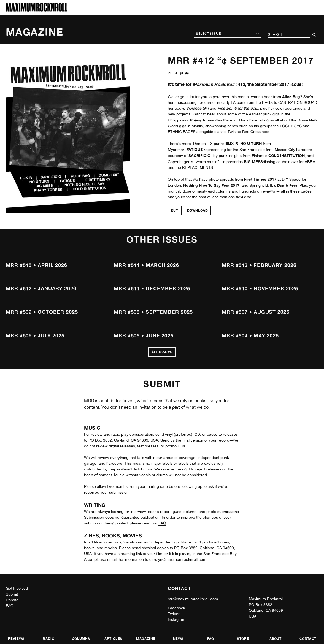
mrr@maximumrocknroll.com (193, 599)
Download (198, 210)
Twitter (174, 614)
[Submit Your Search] (314, 35)
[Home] (37, 10)
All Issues (162, 352)
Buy (175, 210)
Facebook (176, 608)
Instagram (177, 619)
